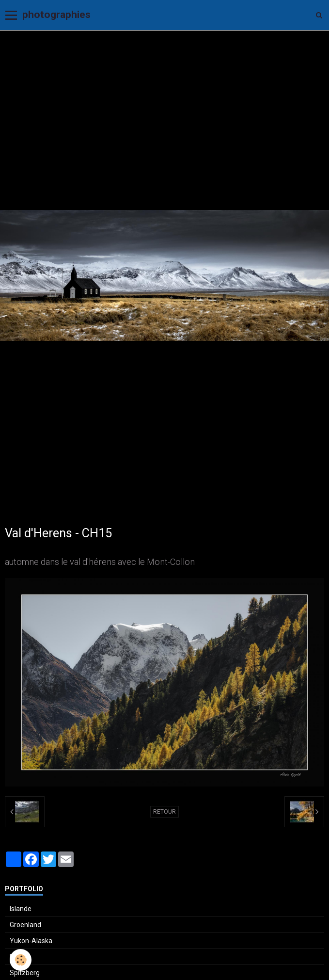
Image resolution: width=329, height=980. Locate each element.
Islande (21, 909)
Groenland (25, 925)
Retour (164, 812)
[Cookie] (21, 960)
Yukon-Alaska (31, 941)
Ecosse (21, 957)
